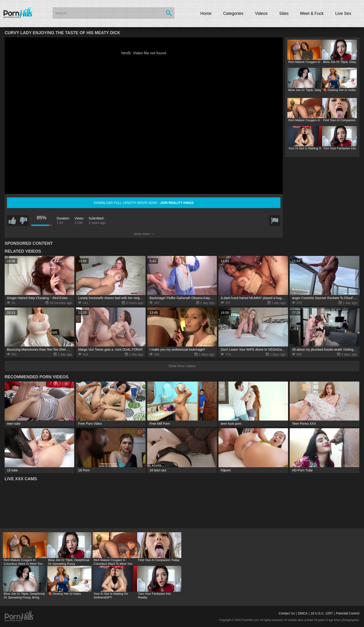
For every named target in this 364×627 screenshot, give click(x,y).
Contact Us (287, 613)
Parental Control (348, 613)
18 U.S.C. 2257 (322, 613)
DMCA (303, 613)
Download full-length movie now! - (144, 203)
